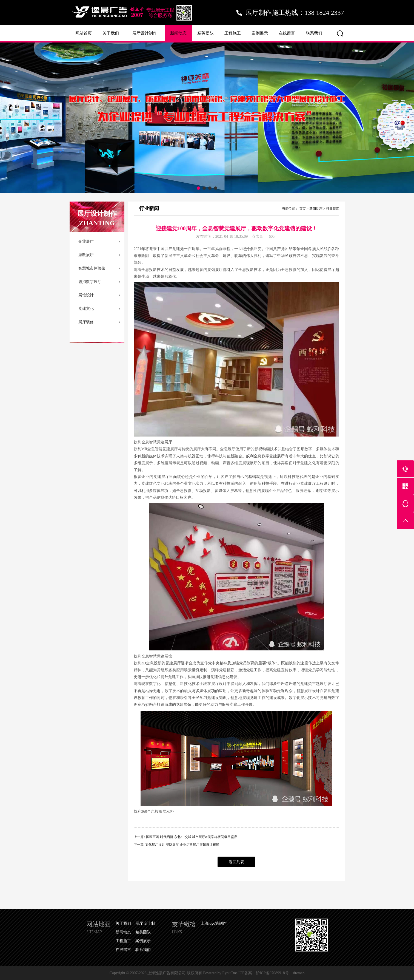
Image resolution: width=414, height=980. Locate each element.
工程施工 (233, 33)
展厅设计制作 (145, 33)
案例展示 (260, 33)
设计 (327, 484)
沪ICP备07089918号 (272, 973)
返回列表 (236, 862)
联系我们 (314, 33)
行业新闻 (333, 209)
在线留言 (287, 33)
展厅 (219, 270)
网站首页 (84, 33)
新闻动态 (178, 33)
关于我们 (111, 33)
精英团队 (205, 33)
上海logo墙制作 (214, 923)
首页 (302, 209)
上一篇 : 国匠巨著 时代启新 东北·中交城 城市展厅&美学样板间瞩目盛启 (186, 837)
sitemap (299, 973)
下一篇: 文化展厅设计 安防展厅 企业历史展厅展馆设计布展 (176, 845)
